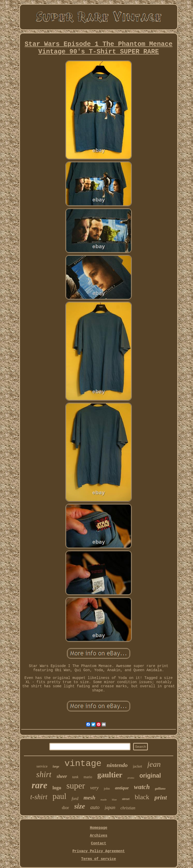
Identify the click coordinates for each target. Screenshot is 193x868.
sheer (62, 776)
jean (154, 764)
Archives (98, 836)
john (107, 788)
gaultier (110, 775)
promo (131, 778)
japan (110, 808)
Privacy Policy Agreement (99, 851)
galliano (160, 789)
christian (128, 808)
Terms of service (99, 859)
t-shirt (39, 797)
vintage (83, 764)
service (42, 766)
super (76, 786)
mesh (89, 798)
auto (95, 807)
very (95, 788)
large (56, 766)
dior (66, 808)
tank (75, 777)
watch (142, 787)
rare (39, 785)
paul (60, 796)
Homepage (98, 828)
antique (122, 788)
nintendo (117, 765)
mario (88, 777)
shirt (44, 774)
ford (75, 799)
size (80, 806)
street (126, 799)
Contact (99, 843)
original (150, 776)
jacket (137, 766)
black (142, 797)
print (161, 797)
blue (114, 799)
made (104, 799)
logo (57, 788)
